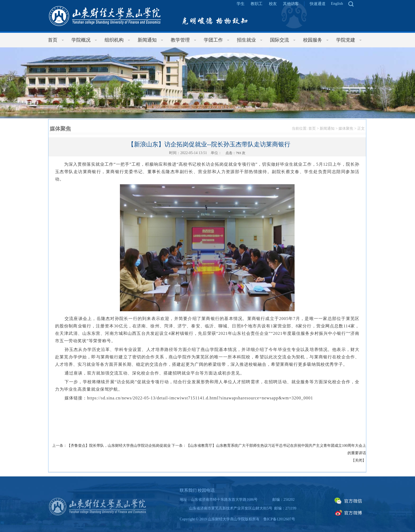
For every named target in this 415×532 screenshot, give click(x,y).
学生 (241, 4)
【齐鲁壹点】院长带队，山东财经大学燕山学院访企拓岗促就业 (119, 446)
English (337, 3)
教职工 (257, 4)
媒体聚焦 (346, 129)
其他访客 (291, 4)
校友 (273, 4)
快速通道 (318, 4)
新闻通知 (327, 129)
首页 (312, 129)
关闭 (359, 460)
